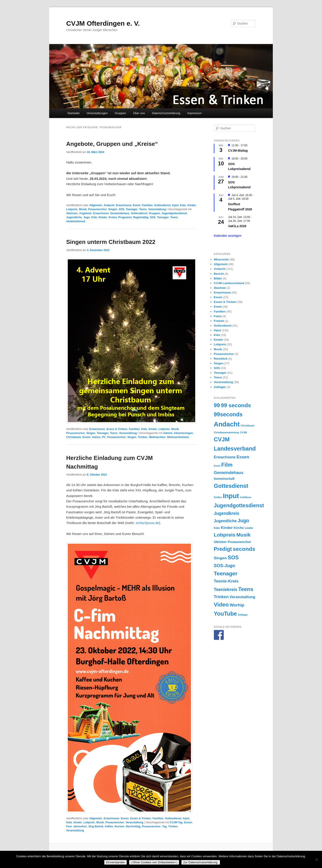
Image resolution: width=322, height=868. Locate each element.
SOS (122, 209)
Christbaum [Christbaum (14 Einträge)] (248, 426)
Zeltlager (220, 387)
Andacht (109, 205)
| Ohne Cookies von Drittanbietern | (154, 862)
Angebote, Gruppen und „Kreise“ (112, 144)
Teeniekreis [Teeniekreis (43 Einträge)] (226, 589)
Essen (86, 437)
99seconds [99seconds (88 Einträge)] (228, 414)
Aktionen (72, 213)
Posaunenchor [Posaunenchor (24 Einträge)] (239, 542)
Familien (147, 205)
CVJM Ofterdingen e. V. (103, 23)
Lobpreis (72, 209)
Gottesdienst (162, 205)
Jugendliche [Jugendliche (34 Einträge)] (225, 521)
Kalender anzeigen (228, 236)
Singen (113, 209)
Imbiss (96, 437)
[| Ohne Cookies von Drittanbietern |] (316, 860)
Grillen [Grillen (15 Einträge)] (218, 497)
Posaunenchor (97, 209)
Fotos (218, 316)
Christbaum (74, 437)
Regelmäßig (141, 217)
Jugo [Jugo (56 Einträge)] (243, 521)
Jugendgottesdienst (174, 213)
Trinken (143, 437)
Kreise (113, 217)
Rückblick (221, 359)
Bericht (219, 274)
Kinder (192, 205)
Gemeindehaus (120, 213)
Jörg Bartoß (96, 826)
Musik (83, 209)
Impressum (194, 113)
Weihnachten (157, 437)
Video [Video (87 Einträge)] (221, 605)
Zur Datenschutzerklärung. (201, 862)
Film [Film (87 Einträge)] (227, 465)
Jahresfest (80, 826)
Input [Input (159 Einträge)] (231, 496)
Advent (168, 433)
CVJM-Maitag (238, 151)
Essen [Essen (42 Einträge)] (243, 457)
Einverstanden (115, 862)
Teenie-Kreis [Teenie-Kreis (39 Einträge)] (226, 581)
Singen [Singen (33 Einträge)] (220, 558)
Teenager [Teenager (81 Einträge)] (226, 573)
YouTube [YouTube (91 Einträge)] (225, 614)
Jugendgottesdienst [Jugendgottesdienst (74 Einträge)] (239, 505)
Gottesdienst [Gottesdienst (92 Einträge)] (231, 486)
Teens (143, 209)
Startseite (73, 113)
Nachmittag (133, 826)
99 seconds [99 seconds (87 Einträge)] (236, 405)
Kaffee (109, 826)
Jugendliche (74, 217)
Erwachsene (124, 205)
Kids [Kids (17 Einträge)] (217, 528)
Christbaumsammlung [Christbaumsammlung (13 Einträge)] (226, 432)
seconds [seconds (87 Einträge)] (244, 549)
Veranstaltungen (97, 113)
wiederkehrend (76, 221)
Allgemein (96, 205)
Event (137, 205)
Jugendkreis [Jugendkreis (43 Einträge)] (227, 513)
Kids (183, 205)
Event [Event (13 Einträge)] (217, 466)
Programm (125, 217)
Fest (69, 826)
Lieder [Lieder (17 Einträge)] (249, 528)
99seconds (221, 259)
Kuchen (119, 826)
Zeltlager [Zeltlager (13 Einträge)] (243, 615)
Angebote (85, 213)
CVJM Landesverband (229, 283)
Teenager (132, 209)
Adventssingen (183, 433)
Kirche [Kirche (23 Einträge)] (239, 528)
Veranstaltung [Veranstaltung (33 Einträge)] (243, 597)
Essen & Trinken (117, 429)
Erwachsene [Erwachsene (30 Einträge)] (225, 457)
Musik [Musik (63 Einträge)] (243, 535)
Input (175, 205)
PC (104, 437)
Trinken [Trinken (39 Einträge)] (221, 597)
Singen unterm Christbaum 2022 (111, 242)
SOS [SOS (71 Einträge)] (233, 558)
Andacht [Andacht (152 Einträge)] (227, 424)
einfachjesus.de (147, 523)
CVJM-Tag (176, 822)
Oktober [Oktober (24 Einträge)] (220, 542)
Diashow (220, 288)
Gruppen (120, 113)
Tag (164, 826)
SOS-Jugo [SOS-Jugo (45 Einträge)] (224, 566)
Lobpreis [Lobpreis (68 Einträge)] (225, 535)
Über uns (139, 113)
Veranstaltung (157, 209)
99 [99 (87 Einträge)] (217, 405)
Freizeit (219, 321)
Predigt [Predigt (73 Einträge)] (223, 549)
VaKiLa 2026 (237, 226)
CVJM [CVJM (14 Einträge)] (243, 432)
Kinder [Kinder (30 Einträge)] (227, 528)
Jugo (87, 217)
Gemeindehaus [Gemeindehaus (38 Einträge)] (229, 473)
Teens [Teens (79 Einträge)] (246, 589)
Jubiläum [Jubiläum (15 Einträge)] (246, 497)
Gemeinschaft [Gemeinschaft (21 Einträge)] (224, 479)
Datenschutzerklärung (166, 113)
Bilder (218, 278)
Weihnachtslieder (178, 437)
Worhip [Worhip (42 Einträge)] (237, 605)
